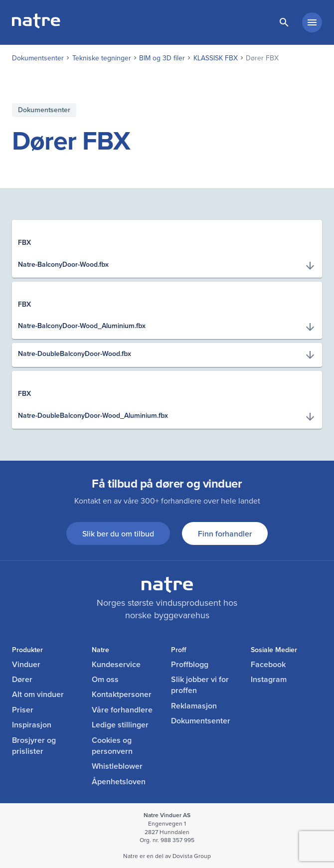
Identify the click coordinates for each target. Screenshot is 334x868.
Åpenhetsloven (119, 782)
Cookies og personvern (112, 746)
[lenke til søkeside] (284, 22)
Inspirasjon (32, 725)
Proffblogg (190, 665)
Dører (22, 680)
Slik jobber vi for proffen (200, 685)
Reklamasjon (194, 706)
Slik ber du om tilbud (118, 533)
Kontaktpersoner (122, 694)
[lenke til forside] (36, 25)
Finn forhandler (225, 533)
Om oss (105, 680)
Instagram (269, 680)
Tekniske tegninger (102, 58)
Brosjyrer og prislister (34, 746)
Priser (23, 710)
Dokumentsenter (38, 58)
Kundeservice (116, 665)
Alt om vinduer (38, 694)
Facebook (268, 665)
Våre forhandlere (122, 710)
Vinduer (26, 665)
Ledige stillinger (120, 725)
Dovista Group (192, 856)
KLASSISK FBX (216, 58)
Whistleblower (117, 766)
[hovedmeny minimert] (312, 22)
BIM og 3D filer (162, 58)
